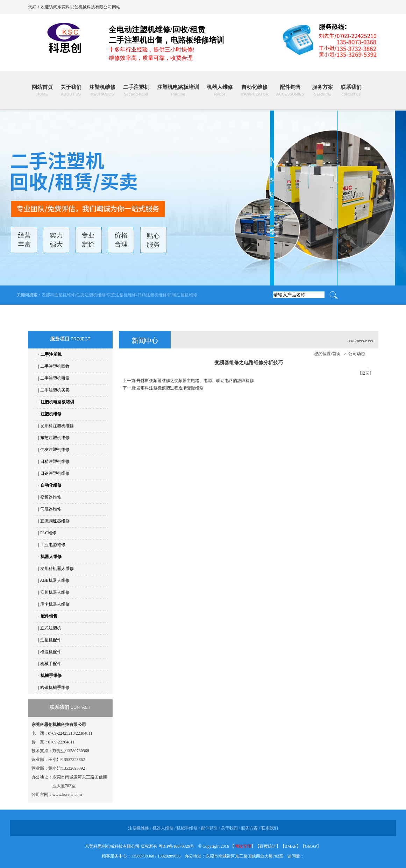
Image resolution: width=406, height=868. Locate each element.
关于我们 (71, 90)
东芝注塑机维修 (121, 295)
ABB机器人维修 (55, 580)
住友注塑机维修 (91, 295)
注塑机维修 (102, 90)
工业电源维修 (53, 545)
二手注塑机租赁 (55, 378)
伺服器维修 (51, 509)
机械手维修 (51, 676)
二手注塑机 (136, 90)
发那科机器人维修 (57, 569)
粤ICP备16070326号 (176, 846)
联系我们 (351, 90)
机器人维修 (220, 90)
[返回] (366, 373)
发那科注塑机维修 (58, 295)
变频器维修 (51, 497)
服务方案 (322, 90)
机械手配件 (51, 664)
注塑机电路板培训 (178, 90)
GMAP (311, 846)
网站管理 (243, 846)
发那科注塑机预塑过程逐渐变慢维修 (170, 388)
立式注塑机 (51, 628)
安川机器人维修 (55, 592)
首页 (336, 354)
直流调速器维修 (55, 521)
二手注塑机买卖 (55, 390)
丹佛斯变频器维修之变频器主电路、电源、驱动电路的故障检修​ (195, 381)
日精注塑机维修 (152, 295)
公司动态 (357, 354)
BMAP (291, 846)
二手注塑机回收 (55, 366)
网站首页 (42, 90)
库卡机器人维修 (55, 604)
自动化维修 (255, 90)
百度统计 (268, 846)
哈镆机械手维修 (55, 687)
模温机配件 (51, 652)
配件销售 (290, 90)
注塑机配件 (51, 640)
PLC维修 (48, 533)
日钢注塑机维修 (183, 295)
